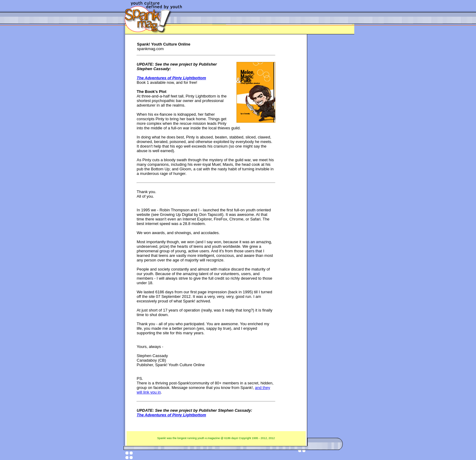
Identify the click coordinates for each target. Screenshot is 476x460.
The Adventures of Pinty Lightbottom (171, 78)
